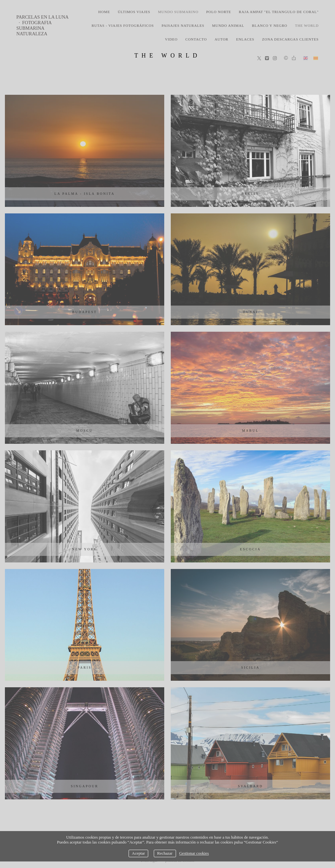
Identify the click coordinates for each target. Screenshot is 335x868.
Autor (221, 39)
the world (307, 25)
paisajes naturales (183, 25)
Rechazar (165, 853)
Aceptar (138, 853)
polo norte (219, 12)
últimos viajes (134, 12)
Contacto (196, 39)
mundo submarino (178, 12)
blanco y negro (270, 25)
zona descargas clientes (290, 39)
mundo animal (228, 25)
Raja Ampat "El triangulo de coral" (279, 12)
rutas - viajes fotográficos (123, 25)
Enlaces (245, 39)
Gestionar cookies (194, 853)
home (104, 12)
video (171, 39)
